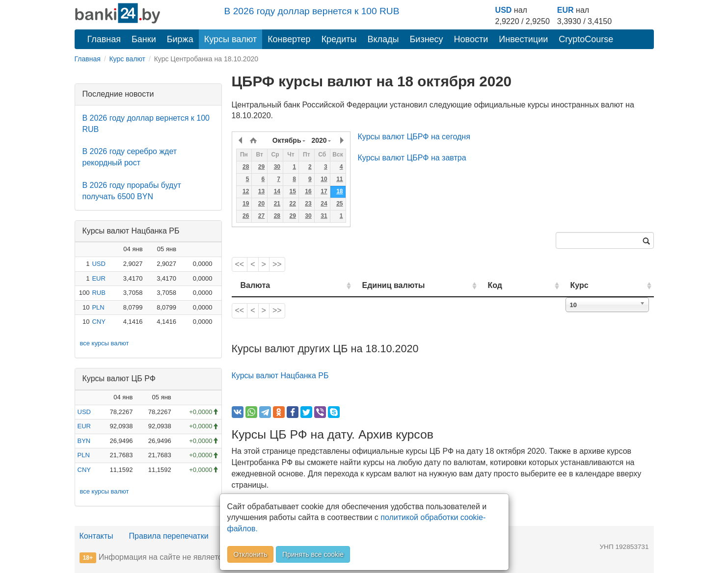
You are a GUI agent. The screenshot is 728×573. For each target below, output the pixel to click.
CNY (98, 322)
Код (523, 285)
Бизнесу (427, 39)
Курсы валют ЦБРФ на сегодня (414, 137)
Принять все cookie (313, 554)
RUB (98, 293)
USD (504, 10)
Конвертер (289, 39)
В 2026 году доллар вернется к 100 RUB (312, 11)
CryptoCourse (586, 39)
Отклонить (251, 554)
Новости (471, 39)
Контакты (96, 536)
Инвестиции (523, 39)
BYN (84, 441)
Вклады (383, 39)
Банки (144, 39)
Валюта (256, 285)
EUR (566, 10)
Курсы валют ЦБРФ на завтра (412, 158)
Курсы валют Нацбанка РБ (280, 376)
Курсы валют (230, 39)
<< (240, 264)
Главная (104, 39)
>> (277, 264)
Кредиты (339, 39)
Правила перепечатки (169, 536)
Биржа (180, 39)
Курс (594, 285)
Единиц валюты (374, 285)
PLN (98, 307)
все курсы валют (105, 343)
